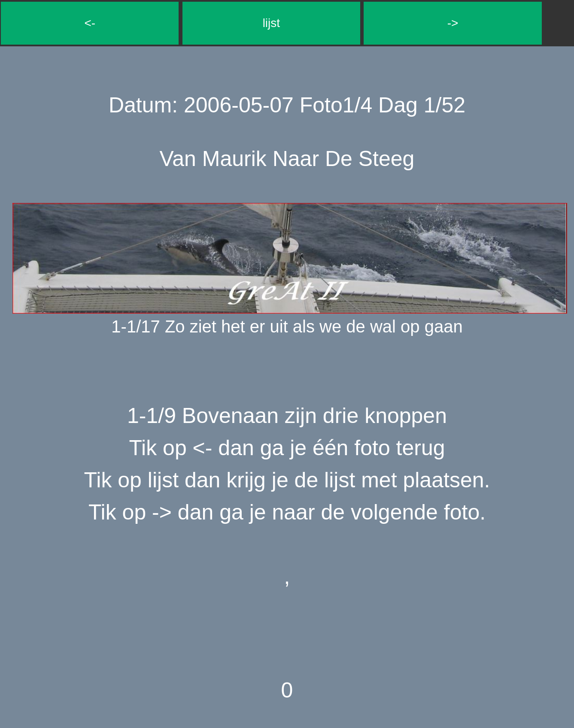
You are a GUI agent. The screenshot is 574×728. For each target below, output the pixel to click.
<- (90, 23)
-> (453, 23)
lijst (271, 23)
